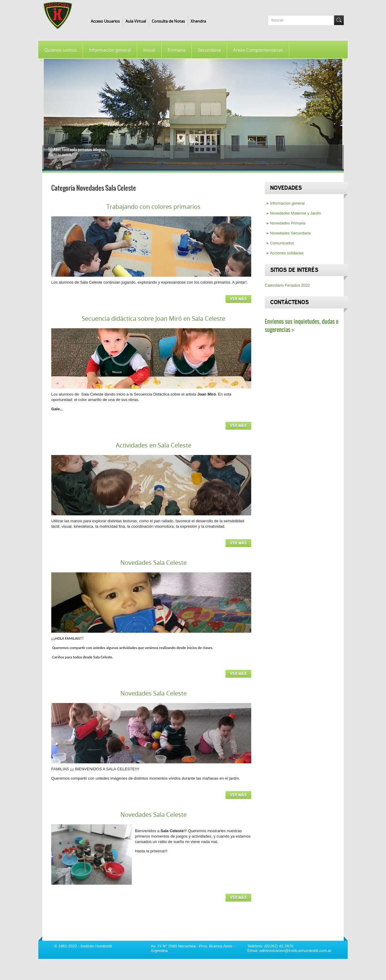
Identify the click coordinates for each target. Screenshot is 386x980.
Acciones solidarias (287, 253)
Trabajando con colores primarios (153, 207)
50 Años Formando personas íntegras (77, 150)
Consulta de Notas (168, 21)
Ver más (238, 299)
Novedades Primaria (288, 223)
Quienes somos (60, 50)
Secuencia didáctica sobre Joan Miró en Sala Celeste (153, 318)
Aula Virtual (136, 21)
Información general (110, 50)
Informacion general (287, 203)
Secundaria (209, 50)
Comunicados (282, 243)
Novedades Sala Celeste (153, 563)
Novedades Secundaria (290, 233)
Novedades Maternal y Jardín (296, 213)
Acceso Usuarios (105, 21)
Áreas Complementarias (258, 50)
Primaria (177, 50)
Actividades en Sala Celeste (153, 445)
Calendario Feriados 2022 (287, 285)
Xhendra (198, 21)
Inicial (149, 50)
